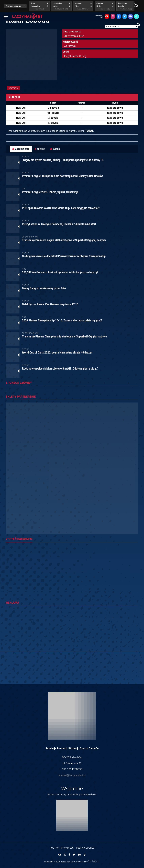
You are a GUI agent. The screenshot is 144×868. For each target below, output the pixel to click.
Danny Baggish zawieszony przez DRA (44, 288)
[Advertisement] (72, 632)
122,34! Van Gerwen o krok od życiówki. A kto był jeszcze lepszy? (60, 272)
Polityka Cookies (85, 848)
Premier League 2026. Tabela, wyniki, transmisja (50, 192)
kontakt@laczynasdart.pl (72, 775)
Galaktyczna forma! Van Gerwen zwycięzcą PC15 (50, 304)
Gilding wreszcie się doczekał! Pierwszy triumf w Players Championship (64, 256)
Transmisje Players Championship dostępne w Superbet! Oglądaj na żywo (64, 336)
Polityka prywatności (62, 848)
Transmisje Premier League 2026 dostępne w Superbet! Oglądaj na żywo (64, 240)
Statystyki (13, 88)
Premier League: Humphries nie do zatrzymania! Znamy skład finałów (62, 176)
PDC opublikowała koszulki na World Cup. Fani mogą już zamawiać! (61, 208)
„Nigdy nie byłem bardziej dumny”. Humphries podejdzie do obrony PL (63, 160)
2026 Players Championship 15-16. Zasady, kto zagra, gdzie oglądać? (62, 320)
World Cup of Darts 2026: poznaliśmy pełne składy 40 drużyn (57, 352)
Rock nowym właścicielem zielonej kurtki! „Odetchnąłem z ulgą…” (60, 368)
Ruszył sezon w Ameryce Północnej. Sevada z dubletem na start (59, 224)
